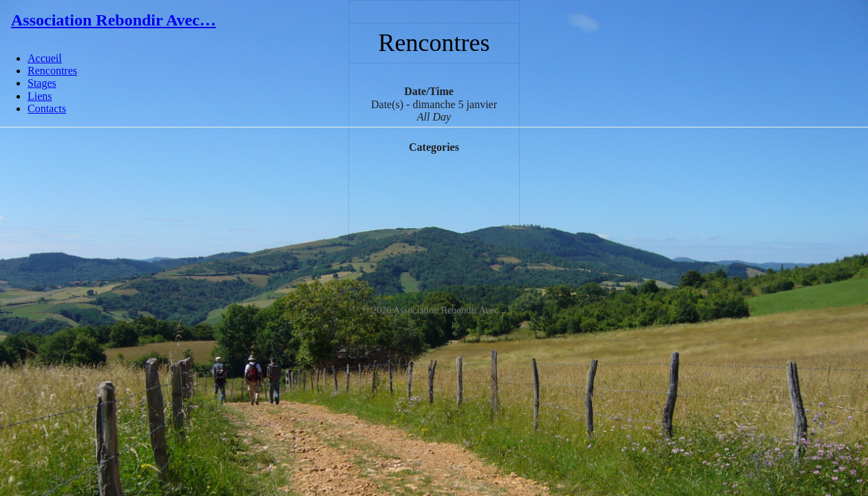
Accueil (45, 58)
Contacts (47, 108)
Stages (42, 83)
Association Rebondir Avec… (114, 20)
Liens (40, 96)
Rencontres (52, 71)
